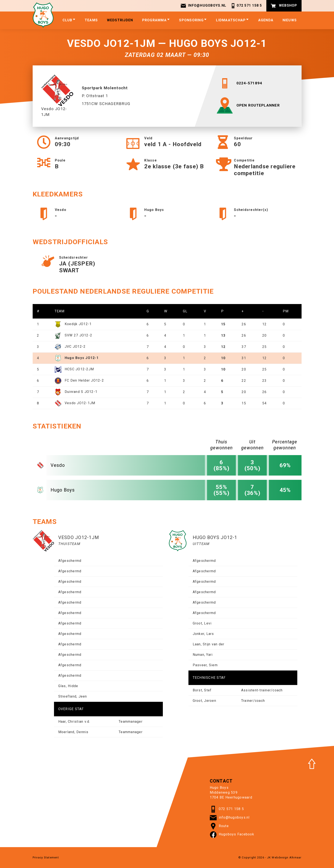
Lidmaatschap (233, 20)
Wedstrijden (120, 20)
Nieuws (290, 20)
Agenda (266, 20)
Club (69, 20)
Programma (156, 20)
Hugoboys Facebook (232, 835)
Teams (91, 20)
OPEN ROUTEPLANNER (250, 105)
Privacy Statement (46, 857)
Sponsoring (193, 20)
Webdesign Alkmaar (287, 857)
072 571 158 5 (246, 6)
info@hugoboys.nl (203, 6)
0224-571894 (240, 83)
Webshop (284, 6)
